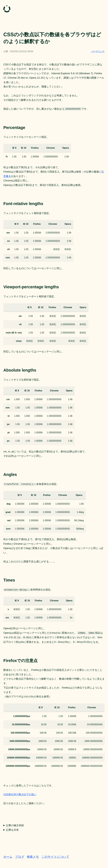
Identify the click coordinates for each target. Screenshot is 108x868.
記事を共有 (12, 830)
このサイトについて (55, 857)
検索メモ (33, 857)
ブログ (20, 857)
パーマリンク (98, 51)
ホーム (8, 857)
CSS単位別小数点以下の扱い (20, 794)
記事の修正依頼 (15, 825)
